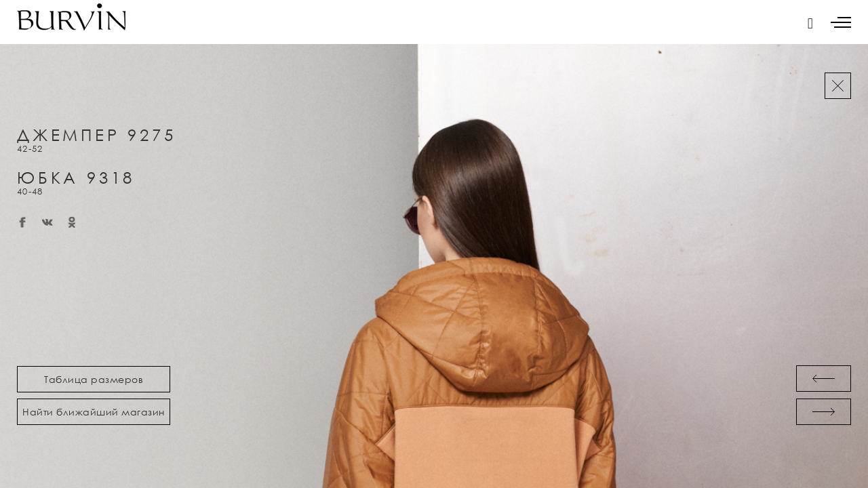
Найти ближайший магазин (94, 412)
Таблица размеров (94, 379)
